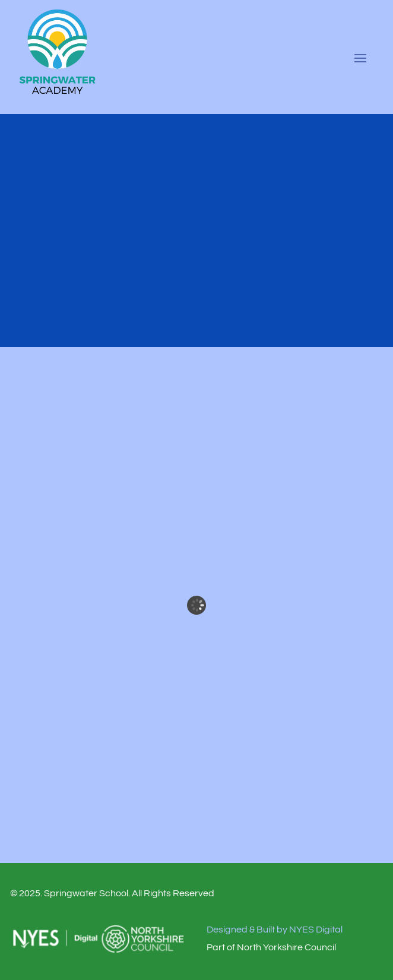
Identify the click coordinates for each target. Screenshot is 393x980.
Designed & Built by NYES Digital (275, 930)
